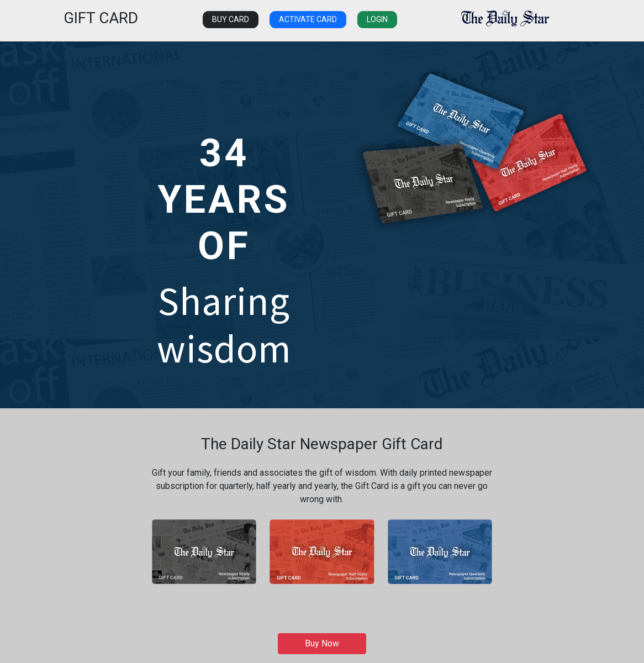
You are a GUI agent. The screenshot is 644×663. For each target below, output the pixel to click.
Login (377, 19)
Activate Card (308, 19)
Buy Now (322, 643)
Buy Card (231, 19)
